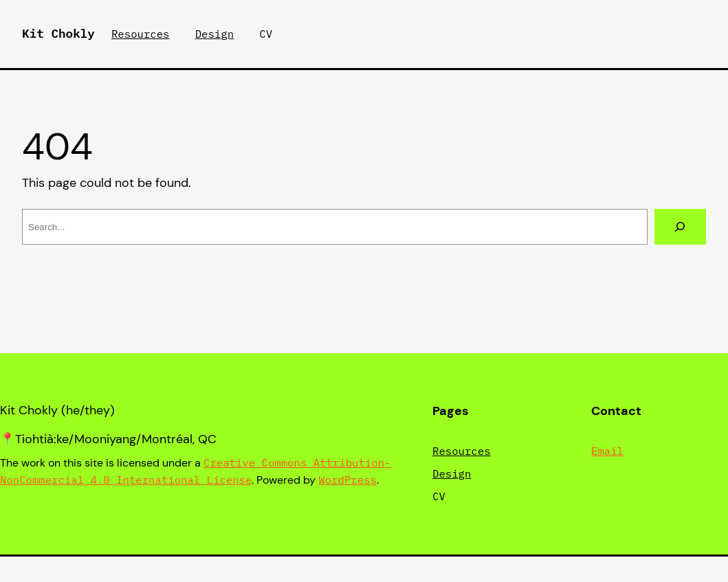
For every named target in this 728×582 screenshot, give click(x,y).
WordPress (348, 480)
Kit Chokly (58, 33)
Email (607, 451)
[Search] (680, 227)
